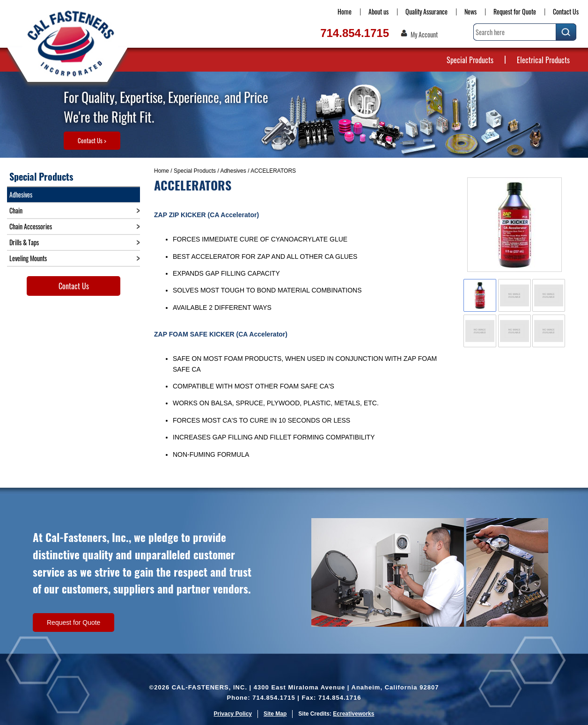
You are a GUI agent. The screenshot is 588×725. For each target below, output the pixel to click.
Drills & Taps (24, 242)
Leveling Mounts (28, 258)
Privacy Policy (233, 714)
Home (345, 11)
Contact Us (566, 11)
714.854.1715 (355, 33)
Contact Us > (92, 140)
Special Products (470, 60)
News (470, 11)
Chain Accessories (31, 226)
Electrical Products (543, 60)
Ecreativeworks (353, 714)
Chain (16, 210)
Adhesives (233, 171)
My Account (424, 35)
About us (379, 11)
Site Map (275, 714)
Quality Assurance (426, 11)
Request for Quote (515, 11)
